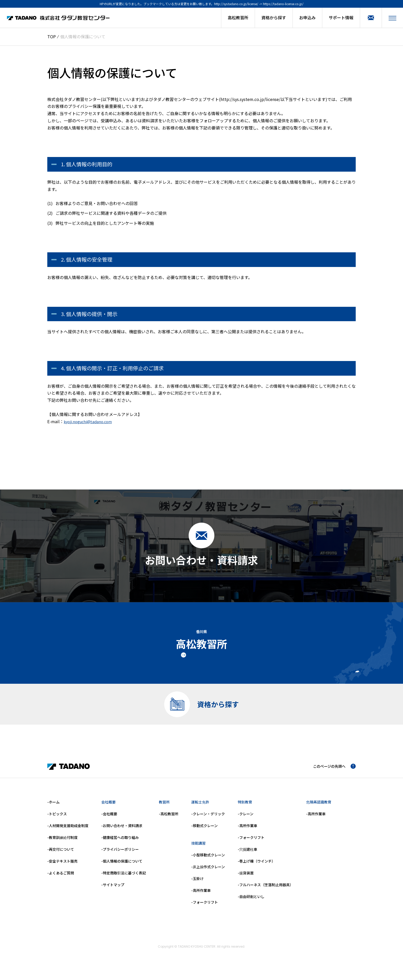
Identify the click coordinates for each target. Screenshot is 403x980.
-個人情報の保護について (122, 866)
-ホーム (53, 807)
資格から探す (274, 17)
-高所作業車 (201, 895)
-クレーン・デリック (208, 819)
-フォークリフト (205, 907)
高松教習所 (238, 17)
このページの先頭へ (332, 771)
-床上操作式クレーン (208, 872)
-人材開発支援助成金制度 (68, 831)
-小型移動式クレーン (208, 860)
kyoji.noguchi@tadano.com (90, 421)
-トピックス (57, 819)
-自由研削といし (251, 902)
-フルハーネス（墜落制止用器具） (265, 890)
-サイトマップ (113, 890)
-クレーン (246, 819)
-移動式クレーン (204, 831)
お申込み (307, 17)
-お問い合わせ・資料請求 (122, 831)
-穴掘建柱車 (248, 854)
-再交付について (61, 854)
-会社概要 (109, 819)
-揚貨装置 (246, 878)
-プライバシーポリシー (120, 854)
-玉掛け (197, 884)
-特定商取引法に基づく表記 (124, 878)
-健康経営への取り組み (120, 843)
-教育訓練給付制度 (62, 843)
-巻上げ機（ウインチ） (257, 866)
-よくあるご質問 (61, 878)
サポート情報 (341, 17)
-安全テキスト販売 (62, 866)
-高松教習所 (169, 819)
